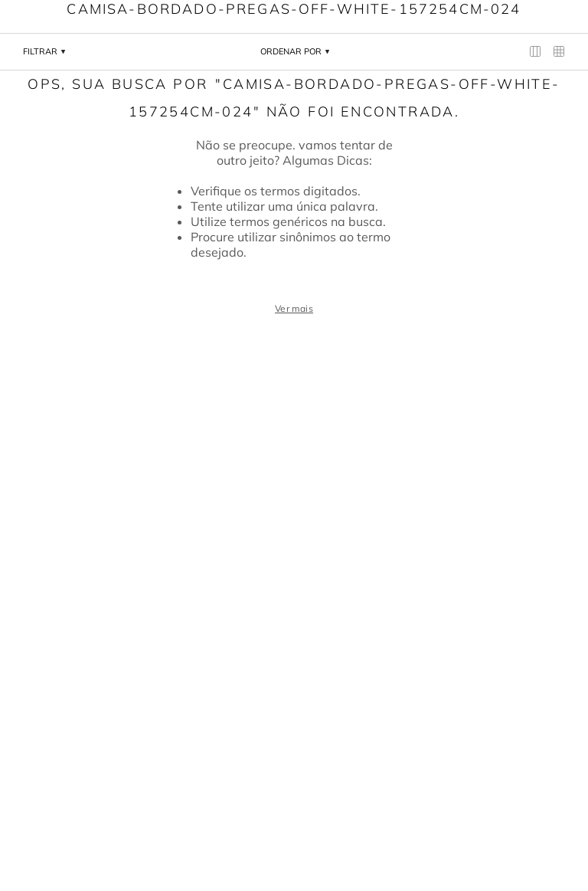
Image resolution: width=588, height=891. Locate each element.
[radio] (536, 52)
